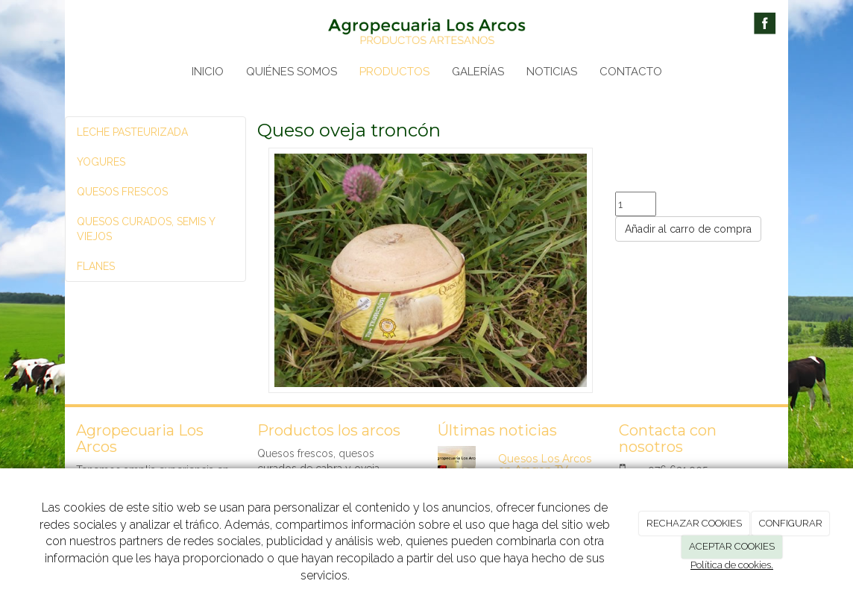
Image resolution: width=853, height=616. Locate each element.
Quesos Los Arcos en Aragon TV (545, 464)
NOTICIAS (552, 72)
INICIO (208, 72)
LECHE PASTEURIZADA (132, 132)
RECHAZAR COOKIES (694, 523)
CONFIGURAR (791, 523)
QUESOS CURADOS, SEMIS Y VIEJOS (146, 229)
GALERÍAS (478, 72)
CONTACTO (631, 72)
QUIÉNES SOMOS (292, 72)
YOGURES (101, 162)
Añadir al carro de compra (688, 229)
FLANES (96, 266)
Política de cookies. (732, 565)
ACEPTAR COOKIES (732, 546)
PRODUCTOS (394, 72)
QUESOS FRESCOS (122, 192)
